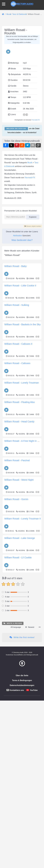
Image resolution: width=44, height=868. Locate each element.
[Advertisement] (22, 47)
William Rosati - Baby (15, 400)
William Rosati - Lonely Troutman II (23, 652)
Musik (30, 296)
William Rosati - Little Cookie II (20, 419)
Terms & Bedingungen (22, 858)
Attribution (18, 369)
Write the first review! (22, 815)
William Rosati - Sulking (17, 438)
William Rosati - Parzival (17, 594)
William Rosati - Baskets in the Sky (22, 458)
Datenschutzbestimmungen (22, 863)
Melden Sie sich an (16, 172)
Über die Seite (22, 853)
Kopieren (33, 350)
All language (16, 804)
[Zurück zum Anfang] (22, 843)
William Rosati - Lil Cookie (18, 691)
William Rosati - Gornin (16, 633)
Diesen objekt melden (33, 360)
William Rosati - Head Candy (19, 555)
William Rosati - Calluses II (18, 477)
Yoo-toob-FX (36, 164)
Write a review (13, 801)
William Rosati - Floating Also (20, 535)
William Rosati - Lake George (20, 671)
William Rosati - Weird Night (19, 613)
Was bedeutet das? (22, 373)
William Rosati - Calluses (17, 497)
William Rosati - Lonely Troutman (22, 516)
